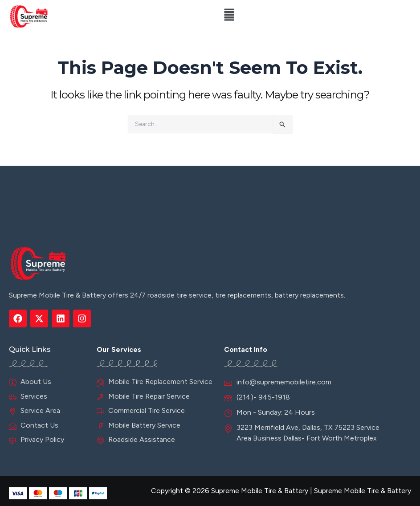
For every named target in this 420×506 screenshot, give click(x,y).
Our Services (119, 349)
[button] (229, 16)
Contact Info (246, 349)
